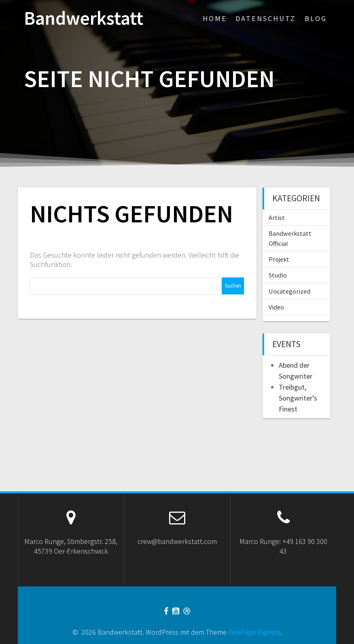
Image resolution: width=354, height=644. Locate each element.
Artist (277, 218)
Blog (316, 18)
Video (276, 307)
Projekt (279, 259)
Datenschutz (266, 18)
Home (215, 18)
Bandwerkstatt (84, 18)
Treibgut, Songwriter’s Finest (298, 398)
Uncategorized (289, 291)
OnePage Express (254, 632)
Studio (278, 275)
